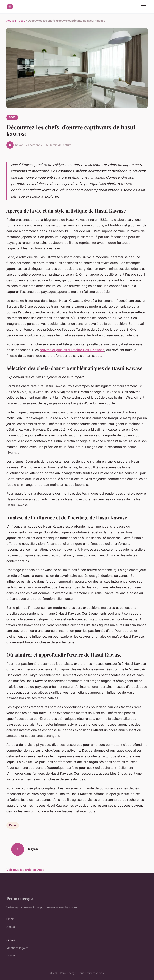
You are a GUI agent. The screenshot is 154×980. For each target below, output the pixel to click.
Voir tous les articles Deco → (27, 870)
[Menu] (144, 7)
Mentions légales (17, 948)
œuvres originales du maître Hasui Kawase (72, 350)
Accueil (11, 21)
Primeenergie (20, 898)
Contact (12, 955)
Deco (22, 21)
